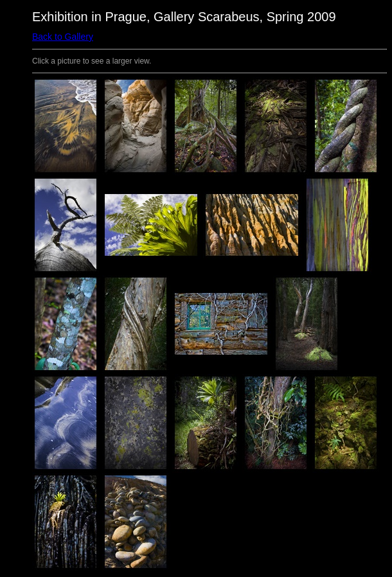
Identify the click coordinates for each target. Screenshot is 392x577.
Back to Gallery (63, 37)
